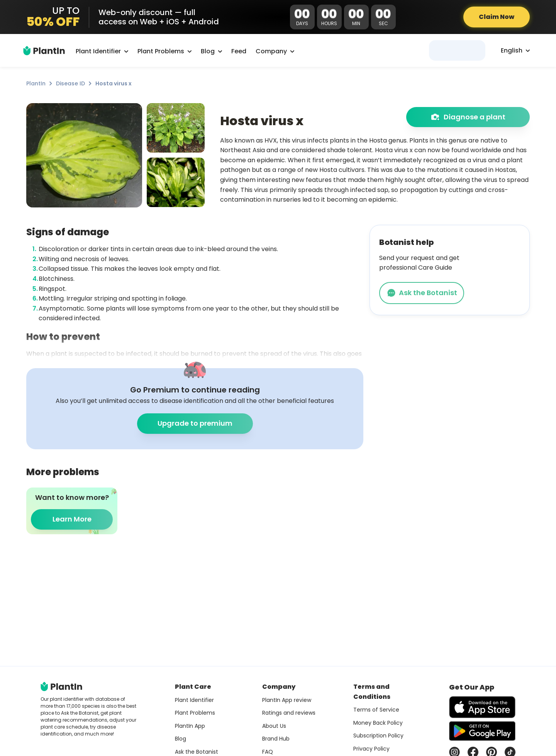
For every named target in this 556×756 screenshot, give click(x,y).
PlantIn (36, 83)
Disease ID (70, 83)
